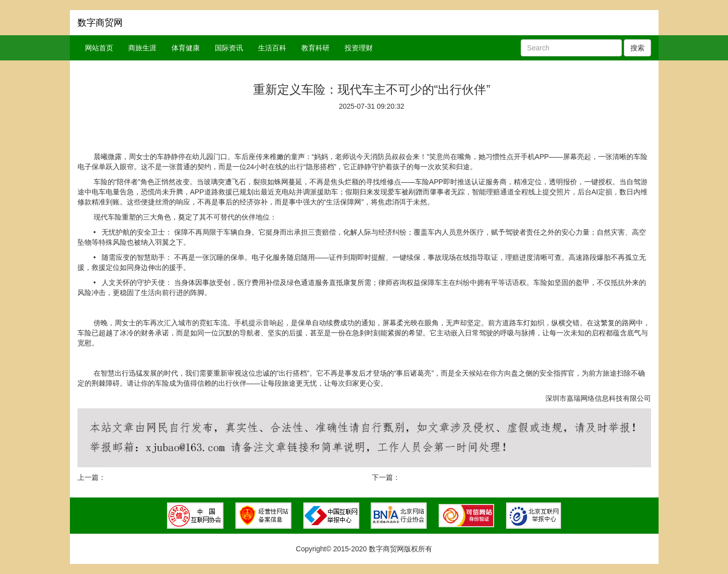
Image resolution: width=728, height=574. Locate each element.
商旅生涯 (142, 48)
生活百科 (272, 48)
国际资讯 (229, 48)
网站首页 (99, 48)
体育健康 (186, 48)
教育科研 (315, 48)
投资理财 (359, 48)
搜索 (637, 48)
